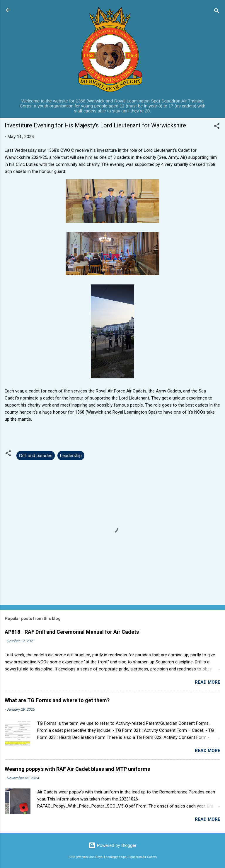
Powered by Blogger (112, 845)
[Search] (217, 12)
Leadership (71, 455)
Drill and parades (36, 455)
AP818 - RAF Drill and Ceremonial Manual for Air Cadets (72, 632)
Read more (208, 682)
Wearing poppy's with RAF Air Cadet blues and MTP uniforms (77, 769)
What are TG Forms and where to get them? (57, 700)
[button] (217, 127)
